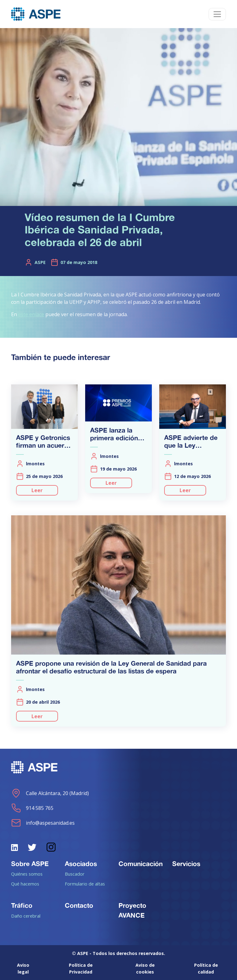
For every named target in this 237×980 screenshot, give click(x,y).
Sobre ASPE (30, 864)
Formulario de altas (85, 884)
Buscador (75, 874)
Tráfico (22, 905)
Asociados (81, 864)
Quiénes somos (27, 874)
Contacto (79, 905)
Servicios (186, 864)
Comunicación (141, 864)
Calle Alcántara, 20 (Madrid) (50, 793)
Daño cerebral (26, 916)
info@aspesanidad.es (43, 823)
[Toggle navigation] (217, 14)
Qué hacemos (25, 884)
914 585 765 (32, 808)
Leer (37, 490)
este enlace (31, 314)
